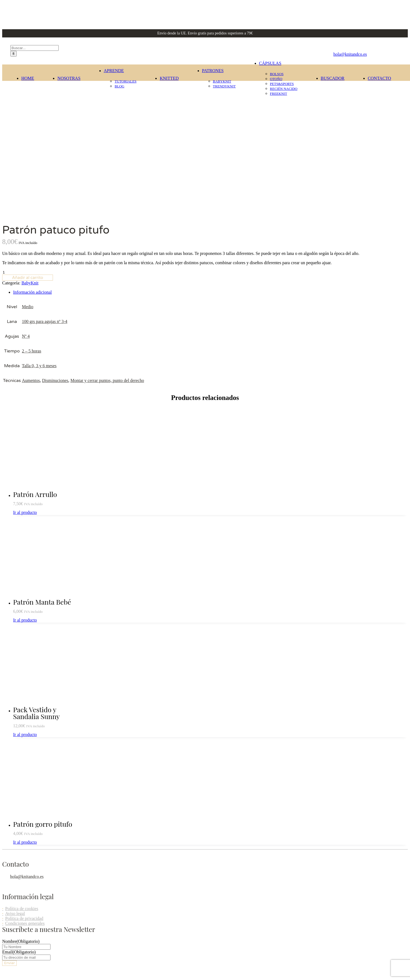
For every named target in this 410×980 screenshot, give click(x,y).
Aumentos (31, 241)
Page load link (15, 900)
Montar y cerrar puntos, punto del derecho (107, 241)
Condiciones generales (25, 784)
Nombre (21, 802)
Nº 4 (26, 197)
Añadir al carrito (28, 138)
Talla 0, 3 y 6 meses (39, 226)
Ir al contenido (15, 905)
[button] (29, 910)
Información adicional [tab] (32, 153)
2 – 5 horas (32, 211)
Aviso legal (15, 774)
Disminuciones (55, 241)
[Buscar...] (35, 48)
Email (19, 812)
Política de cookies (22, 769)
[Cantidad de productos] (26, 133)
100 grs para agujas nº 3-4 (44, 182)
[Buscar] (14, 54)
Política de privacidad (24, 779)
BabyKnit (30, 143)
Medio (28, 167)
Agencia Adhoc (394, 877)
